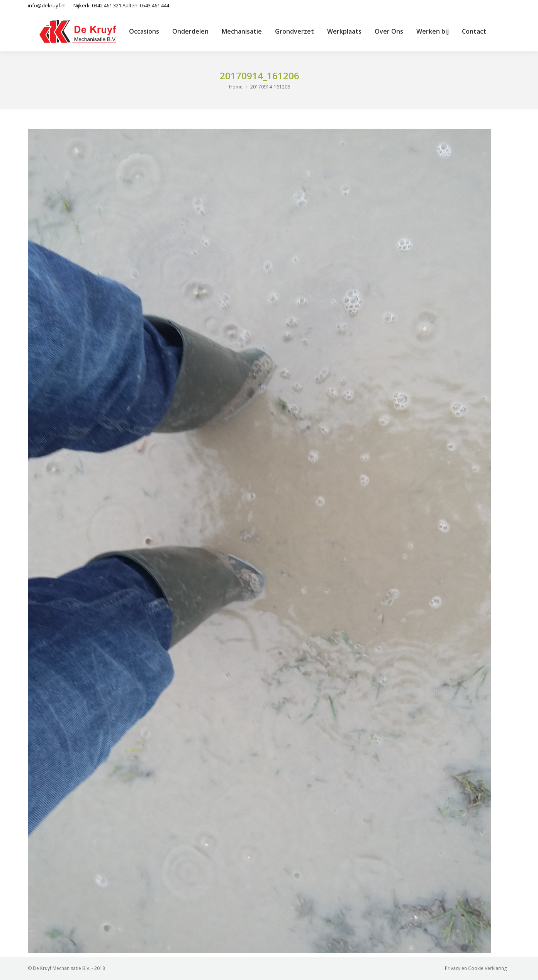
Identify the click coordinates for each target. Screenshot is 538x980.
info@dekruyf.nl (47, 5)
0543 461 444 (154, 5)
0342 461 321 (107, 5)
